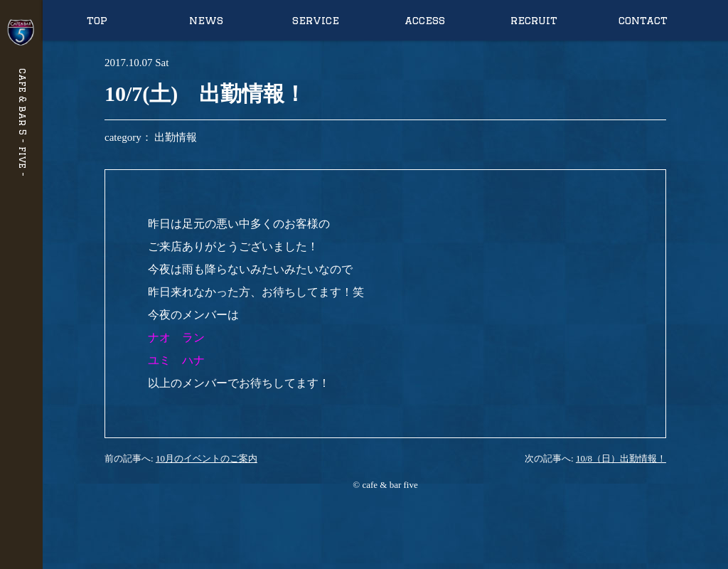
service (316, 20)
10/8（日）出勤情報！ (621, 458)
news (206, 20)
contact (643, 20)
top (97, 20)
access (425, 20)
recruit (534, 20)
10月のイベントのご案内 (207, 458)
